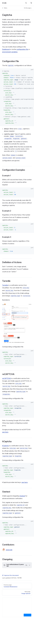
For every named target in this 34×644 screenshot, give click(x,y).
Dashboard (6, 49)
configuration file (22, 49)
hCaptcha (5, 446)
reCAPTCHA (6, 378)
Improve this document (10, 575)
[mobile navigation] (31, 3)
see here (5, 432)
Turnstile (5, 285)
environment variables (10, 52)
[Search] (26, 3)
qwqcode (7, 550)
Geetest (22, 496)
